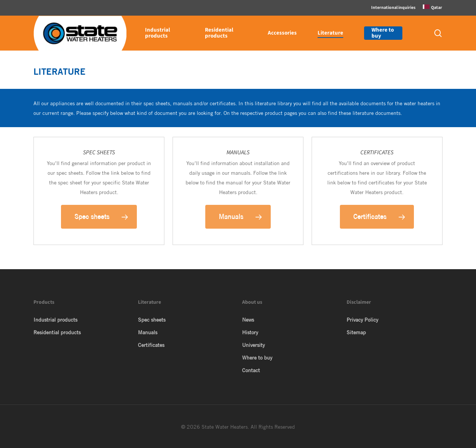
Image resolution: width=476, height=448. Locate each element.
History (250, 332)
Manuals (148, 332)
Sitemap (356, 332)
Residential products (57, 332)
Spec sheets (152, 320)
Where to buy (257, 358)
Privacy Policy (362, 320)
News (248, 320)
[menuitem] (432, 8)
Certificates (151, 345)
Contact (251, 370)
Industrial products (55, 320)
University (253, 345)
